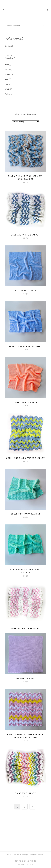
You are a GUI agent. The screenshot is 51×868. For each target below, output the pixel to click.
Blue (7, 64)
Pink (7, 79)
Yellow (8, 94)
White (7, 89)
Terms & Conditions (26, 861)
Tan (7, 84)
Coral (7, 69)
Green (8, 74)
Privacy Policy (25, 865)
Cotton (8, 46)
